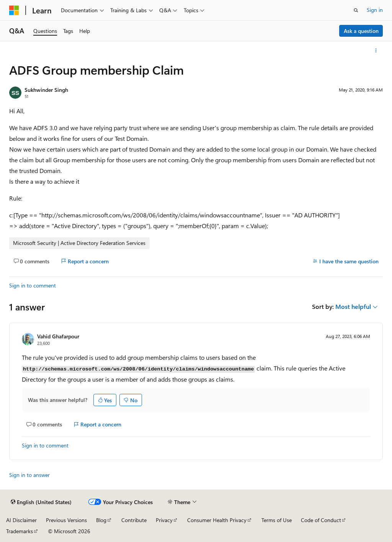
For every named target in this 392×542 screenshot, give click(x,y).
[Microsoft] (14, 10)
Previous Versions (66, 520)
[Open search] (356, 10)
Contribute (134, 520)
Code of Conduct (321, 520)
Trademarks (20, 531)
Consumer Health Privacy (217, 520)
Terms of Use (277, 520)
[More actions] (376, 51)
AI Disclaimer (21, 520)
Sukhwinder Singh (46, 90)
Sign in (375, 10)
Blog (101, 520)
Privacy (164, 520)
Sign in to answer (29, 475)
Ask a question (361, 31)
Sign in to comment (33, 285)
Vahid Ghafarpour (58, 336)
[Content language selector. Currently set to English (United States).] (41, 502)
